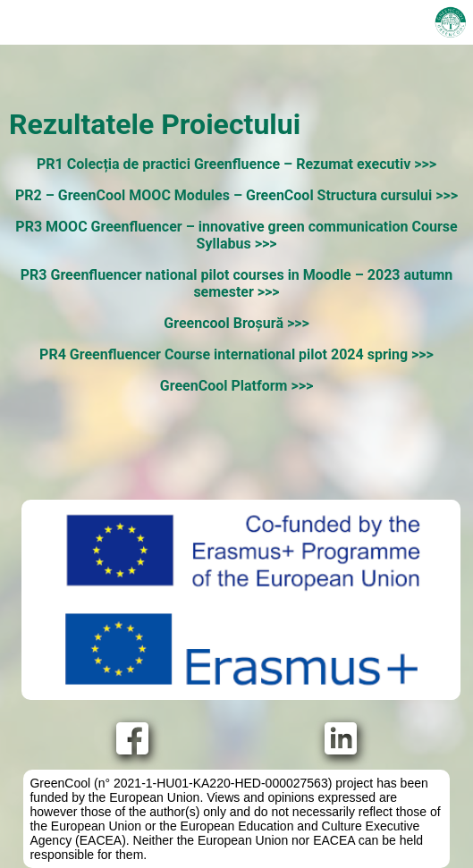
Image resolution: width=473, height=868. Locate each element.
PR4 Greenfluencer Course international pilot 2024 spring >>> (236, 354)
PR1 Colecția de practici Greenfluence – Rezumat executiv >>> (236, 164)
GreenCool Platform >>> (236, 386)
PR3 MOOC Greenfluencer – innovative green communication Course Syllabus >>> (236, 235)
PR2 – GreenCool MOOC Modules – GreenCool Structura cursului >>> (236, 195)
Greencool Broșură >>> (236, 323)
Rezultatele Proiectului (155, 124)
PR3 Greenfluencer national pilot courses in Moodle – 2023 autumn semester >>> (236, 283)
